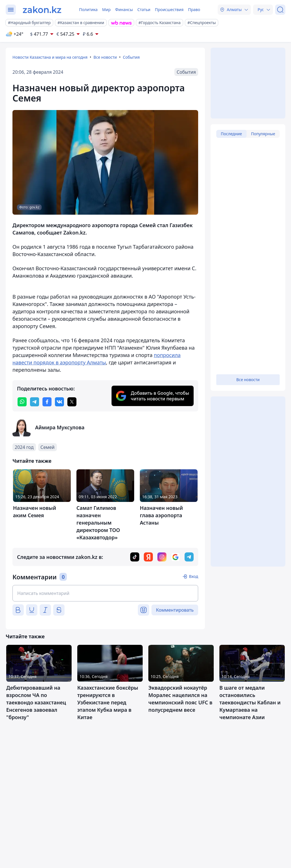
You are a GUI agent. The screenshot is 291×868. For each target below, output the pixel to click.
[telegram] (35, 402)
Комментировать (175, 610)
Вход (193, 576)
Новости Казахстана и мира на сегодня (50, 57)
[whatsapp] (22, 402)
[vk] (59, 402)
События (131, 57)
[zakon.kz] (42, 10)
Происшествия (169, 9)
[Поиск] (280, 10)
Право (194, 9)
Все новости (105, 57)
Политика (88, 9)
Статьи (144, 9)
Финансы (124, 9)
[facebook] (47, 402)
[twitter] (72, 402)
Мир (106, 9)
